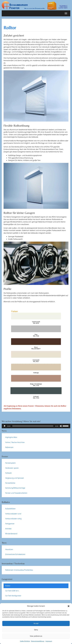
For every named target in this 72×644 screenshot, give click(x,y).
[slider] (33, 426)
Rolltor (10, 28)
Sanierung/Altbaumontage (15, 488)
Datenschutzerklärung (38, 641)
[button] (69, 606)
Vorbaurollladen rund (13, 514)
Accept (36, 623)
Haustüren (9, 549)
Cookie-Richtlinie (25, 641)
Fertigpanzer (10, 524)
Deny (36, 630)
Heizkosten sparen (12, 468)
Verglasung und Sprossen (15, 478)
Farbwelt (8, 473)
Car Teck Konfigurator (13, 596)
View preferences (36, 636)
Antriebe (8, 529)
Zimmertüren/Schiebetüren (15, 554)
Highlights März (11, 437)
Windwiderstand (11, 534)
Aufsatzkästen (10, 509)
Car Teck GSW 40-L (12, 591)
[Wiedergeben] (5, 426)
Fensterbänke (10, 483)
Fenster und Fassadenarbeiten (16, 493)
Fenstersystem (10, 463)
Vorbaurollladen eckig (13, 519)
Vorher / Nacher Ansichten (15, 442)
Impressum (49, 641)
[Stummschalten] (61, 426)
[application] (36, 426)
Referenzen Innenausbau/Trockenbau (19, 570)
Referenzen (9, 447)
